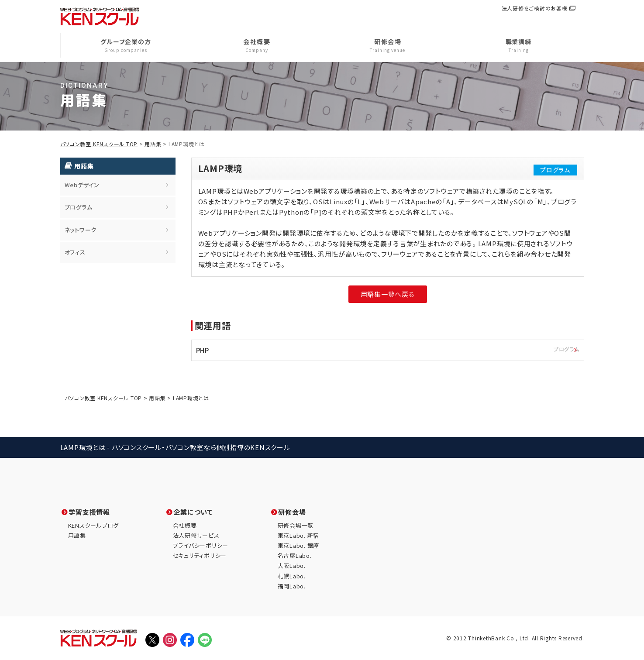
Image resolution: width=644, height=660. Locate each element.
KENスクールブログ (94, 525)
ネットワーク (81, 230)
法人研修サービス (196, 535)
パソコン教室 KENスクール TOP (99, 144)
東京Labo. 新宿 (299, 535)
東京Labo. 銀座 (299, 545)
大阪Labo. (292, 565)
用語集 (153, 144)
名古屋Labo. (295, 555)
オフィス (75, 252)
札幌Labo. (292, 576)
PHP (390, 350)
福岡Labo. (292, 586)
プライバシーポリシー (201, 545)
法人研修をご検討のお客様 (535, 8)
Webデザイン (82, 185)
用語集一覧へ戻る (388, 294)
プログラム (79, 207)
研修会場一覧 (296, 525)
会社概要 (185, 525)
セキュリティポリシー (200, 555)
